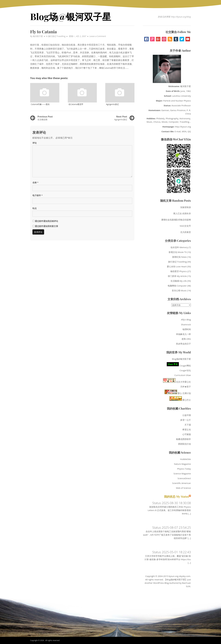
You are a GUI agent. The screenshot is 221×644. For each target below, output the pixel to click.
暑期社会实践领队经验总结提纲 (176, 220)
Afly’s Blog (186, 320)
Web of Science (183, 488)
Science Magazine (182, 474)
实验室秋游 (186, 207)
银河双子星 (38, 36)
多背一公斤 (186, 420)
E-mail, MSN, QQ (183, 131)
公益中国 (187, 415)
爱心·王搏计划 (178, 393)
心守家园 (187, 434)
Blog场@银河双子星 (71, 16)
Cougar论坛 (185, 370)
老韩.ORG (186, 339)
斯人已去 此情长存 (182, 213)
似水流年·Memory (179, 247)
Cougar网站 (179, 366)
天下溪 (188, 425)
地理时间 (187, 329)
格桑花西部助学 (183, 439)
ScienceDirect (184, 478)
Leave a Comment (98, 36)
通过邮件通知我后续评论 (46, 221)
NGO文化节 (185, 226)
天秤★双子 (186, 387)
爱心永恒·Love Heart (177, 266)
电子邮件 (37, 195)
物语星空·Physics (179, 271)
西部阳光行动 (184, 444)
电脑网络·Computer (177, 286)
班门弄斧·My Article (177, 276)
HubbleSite (185, 459)
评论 (35, 143)
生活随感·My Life (179, 281)
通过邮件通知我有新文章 (46, 226)
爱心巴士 (180, 400)
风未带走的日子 (183, 344)
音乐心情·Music (179, 290)
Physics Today (184, 469)
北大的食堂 (186, 232)
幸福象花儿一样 (183, 334)
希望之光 (187, 429)
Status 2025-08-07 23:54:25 (172, 527)
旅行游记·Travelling (57, 36)
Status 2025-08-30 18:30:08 (172, 503)
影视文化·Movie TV (178, 252)
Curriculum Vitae (183, 375)
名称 (35, 182)
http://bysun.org (183, 127)
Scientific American (182, 483)
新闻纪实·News (179, 257)
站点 (35, 208)
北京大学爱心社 (177, 382)
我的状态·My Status (176, 496)
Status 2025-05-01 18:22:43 (172, 552)
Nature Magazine (182, 464)
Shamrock (186, 324)
